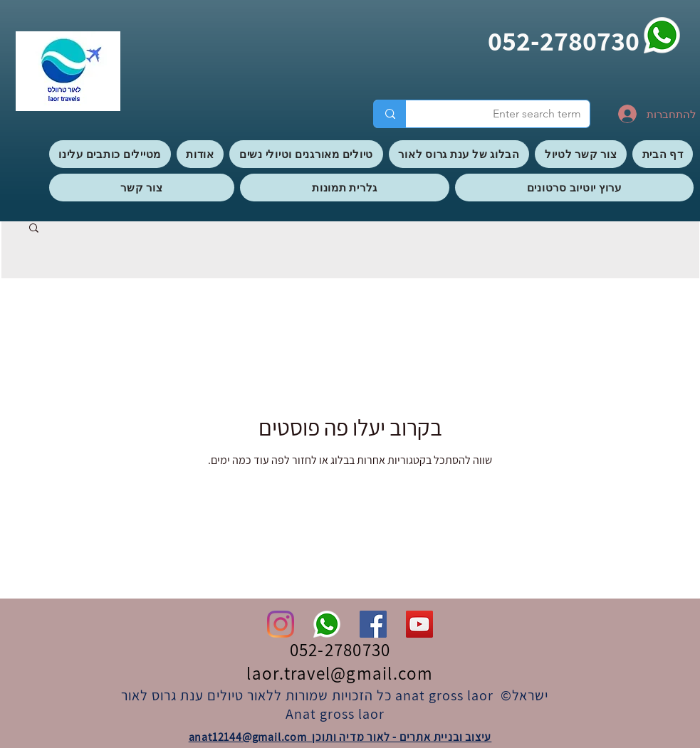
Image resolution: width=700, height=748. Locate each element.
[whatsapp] (662, 35)
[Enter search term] (508, 114)
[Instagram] (281, 624)
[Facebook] (373, 624)
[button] (34, 229)
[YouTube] (419, 624)
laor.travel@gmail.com (340, 673)
